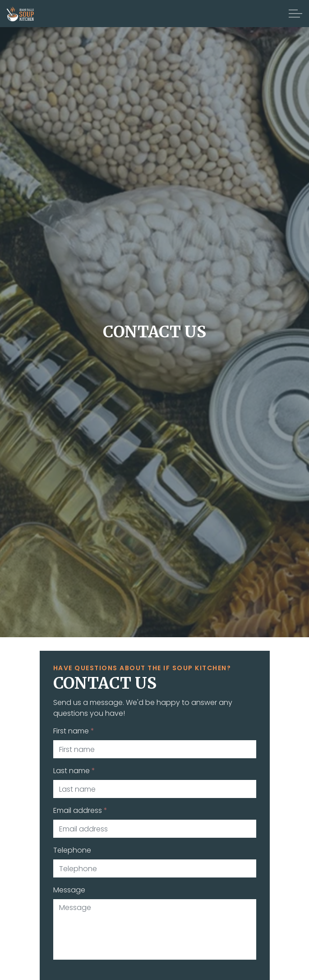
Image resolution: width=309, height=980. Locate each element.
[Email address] (155, 829)
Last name (74, 771)
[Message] (155, 929)
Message (69, 890)
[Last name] (155, 789)
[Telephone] (155, 868)
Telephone (72, 850)
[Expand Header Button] (295, 14)
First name (74, 731)
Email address (80, 810)
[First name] (155, 749)
